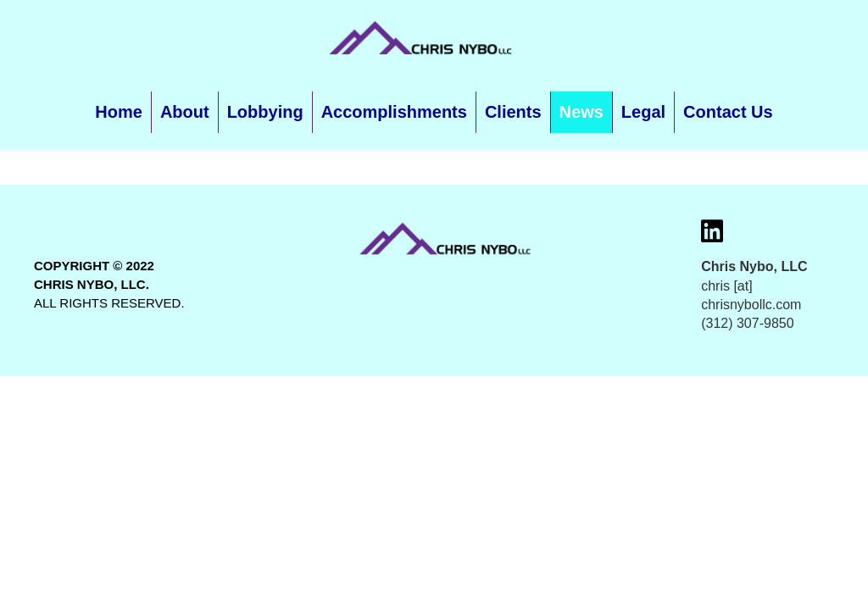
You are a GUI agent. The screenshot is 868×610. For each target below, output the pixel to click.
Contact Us (728, 112)
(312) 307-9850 (747, 323)
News (581, 112)
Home (119, 112)
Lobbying (265, 112)
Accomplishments (394, 112)
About (185, 112)
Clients (513, 112)
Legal (643, 112)
